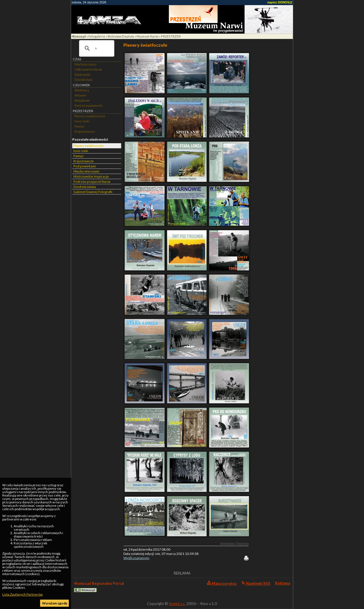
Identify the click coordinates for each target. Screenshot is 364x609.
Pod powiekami (85, 166)
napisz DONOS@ (280, 2)
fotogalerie (97, 36)
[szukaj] (96, 48)
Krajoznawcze (85, 131)
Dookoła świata (85, 187)
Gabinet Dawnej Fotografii (93, 192)
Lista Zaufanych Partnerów (22, 594)
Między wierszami (86, 171)
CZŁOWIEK (81, 85)
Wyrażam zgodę (55, 603)
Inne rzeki (82, 121)
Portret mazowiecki (88, 105)
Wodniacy (82, 90)
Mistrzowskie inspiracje (91, 176)
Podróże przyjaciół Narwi (92, 182)
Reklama (283, 583)
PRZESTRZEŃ (171, 36)
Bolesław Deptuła (121, 36)
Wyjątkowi (82, 100)
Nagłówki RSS (256, 583)
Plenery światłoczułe (90, 116)
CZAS (77, 59)
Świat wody (82, 74)
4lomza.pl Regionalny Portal (99, 587)
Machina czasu (85, 64)
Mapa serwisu (222, 583)
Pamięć (79, 126)
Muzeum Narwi (147, 36)
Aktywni (80, 95)
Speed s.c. (177, 604)
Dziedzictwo (83, 80)
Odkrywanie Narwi (88, 69)
